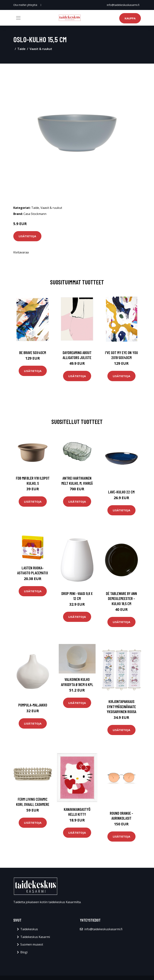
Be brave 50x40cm (33, 353)
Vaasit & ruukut (41, 49)
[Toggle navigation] (18, 18)
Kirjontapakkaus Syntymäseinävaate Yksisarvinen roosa (121, 706)
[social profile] (41, 5)
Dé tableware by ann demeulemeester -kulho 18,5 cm (121, 598)
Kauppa (130, 18)
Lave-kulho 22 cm (121, 492)
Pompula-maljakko (33, 705)
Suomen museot (32, 944)
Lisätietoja (27, 236)
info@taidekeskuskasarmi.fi (123, 5)
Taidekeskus (29, 929)
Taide (21, 49)
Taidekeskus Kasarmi (35, 937)
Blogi (24, 952)
